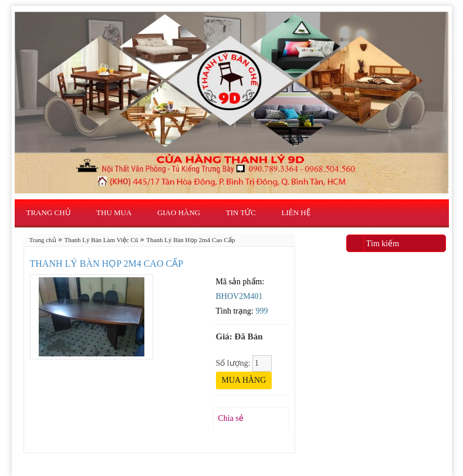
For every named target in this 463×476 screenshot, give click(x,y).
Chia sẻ (231, 418)
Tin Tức (241, 212)
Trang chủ (49, 212)
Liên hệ (296, 212)
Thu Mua (114, 212)
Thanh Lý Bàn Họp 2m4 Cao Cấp (190, 240)
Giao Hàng (179, 212)
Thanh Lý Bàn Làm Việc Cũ (102, 240)
